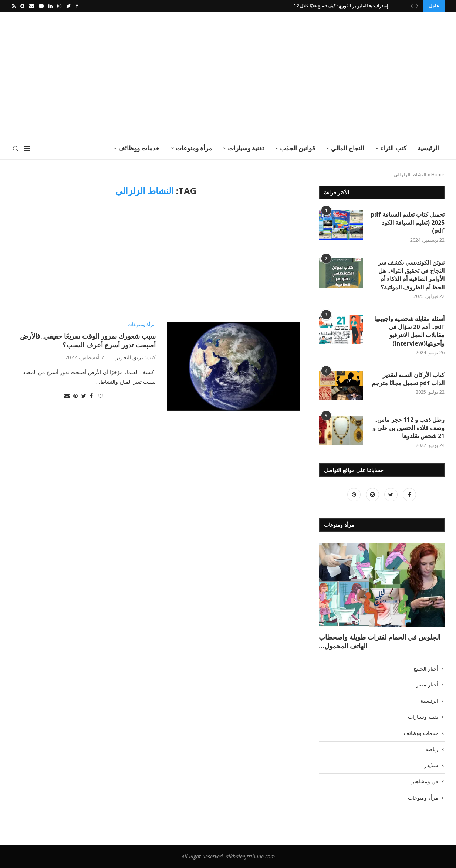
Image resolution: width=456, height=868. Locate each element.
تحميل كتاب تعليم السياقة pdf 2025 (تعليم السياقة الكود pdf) (408, 223)
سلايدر (431, 765)
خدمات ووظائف (139, 148)
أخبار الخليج (426, 669)
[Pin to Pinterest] (75, 396)
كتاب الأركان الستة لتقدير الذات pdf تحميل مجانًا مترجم (408, 379)
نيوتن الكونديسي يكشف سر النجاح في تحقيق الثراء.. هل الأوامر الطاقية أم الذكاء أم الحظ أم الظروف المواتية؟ (411, 275)
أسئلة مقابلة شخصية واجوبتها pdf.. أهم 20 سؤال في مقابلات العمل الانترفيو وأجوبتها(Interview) (409, 331)
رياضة (432, 750)
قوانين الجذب (298, 148)
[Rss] (14, 6)
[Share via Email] (67, 396)
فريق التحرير (130, 357)
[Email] (32, 6)
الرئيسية (428, 148)
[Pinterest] (354, 495)
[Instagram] (59, 6)
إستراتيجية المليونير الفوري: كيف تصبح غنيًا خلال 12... (340, 6)
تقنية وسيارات (246, 148)
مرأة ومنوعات (194, 148)
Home (438, 174)
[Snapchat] (22, 6)
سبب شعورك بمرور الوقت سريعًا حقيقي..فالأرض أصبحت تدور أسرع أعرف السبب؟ (88, 340)
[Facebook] (77, 6)
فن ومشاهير (425, 782)
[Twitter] (68, 6)
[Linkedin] (50, 6)
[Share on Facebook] (91, 396)
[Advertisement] (154, 75)
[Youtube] (41, 6)
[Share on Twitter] (84, 396)
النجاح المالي (348, 148)
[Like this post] (101, 396)
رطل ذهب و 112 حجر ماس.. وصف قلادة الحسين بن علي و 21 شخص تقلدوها (409, 428)
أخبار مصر (427, 685)
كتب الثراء (393, 148)
